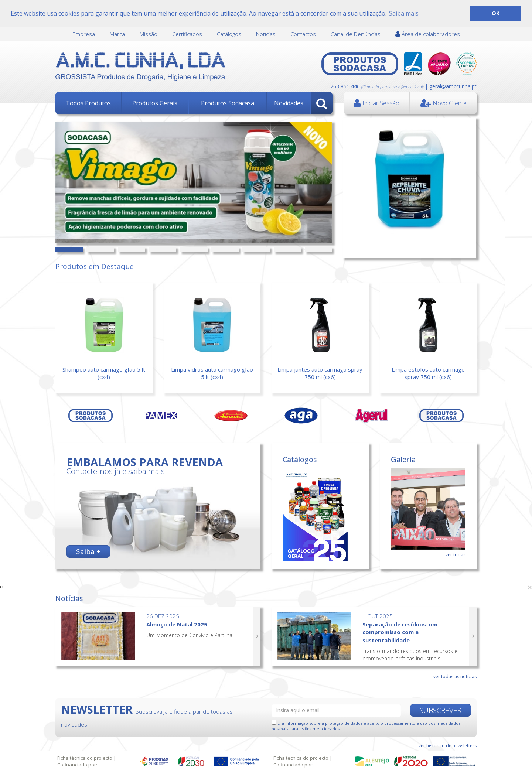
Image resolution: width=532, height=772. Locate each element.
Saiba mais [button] (404, 13)
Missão (149, 34)
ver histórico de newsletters (448, 746)
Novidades (289, 103)
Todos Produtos (88, 103)
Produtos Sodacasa (228, 103)
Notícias (266, 34)
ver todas (456, 555)
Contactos (303, 34)
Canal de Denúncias (356, 34)
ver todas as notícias (455, 677)
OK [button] (496, 13)
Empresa (84, 34)
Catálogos (229, 34)
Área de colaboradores (428, 34)
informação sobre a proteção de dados (324, 723)
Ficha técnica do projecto (85, 758)
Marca (117, 34)
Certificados (187, 34)
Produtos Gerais (155, 103)
